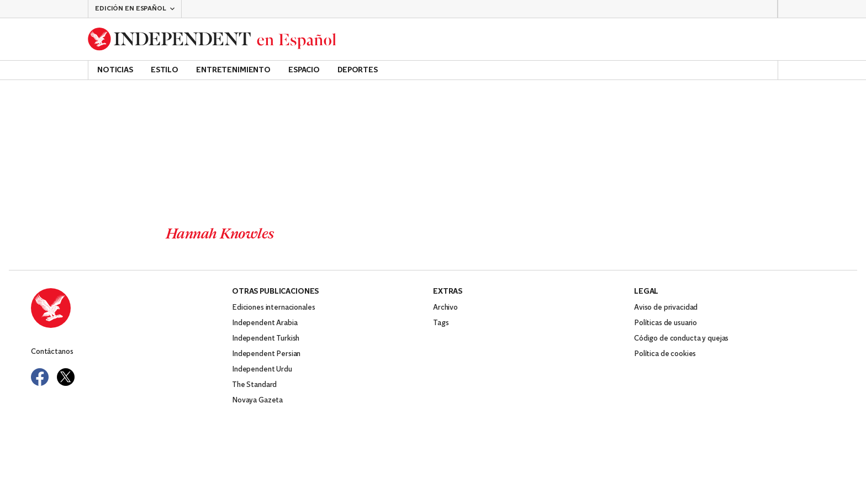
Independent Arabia (265, 323)
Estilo (165, 70)
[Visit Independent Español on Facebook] (40, 377)
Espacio (304, 70)
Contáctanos (52, 352)
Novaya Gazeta (257, 400)
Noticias (115, 70)
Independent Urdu (262, 370)
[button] (135, 9)
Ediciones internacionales (274, 308)
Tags (441, 323)
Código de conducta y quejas (681, 339)
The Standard (254, 385)
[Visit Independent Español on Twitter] (66, 377)
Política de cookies (665, 354)
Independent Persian (266, 354)
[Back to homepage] (212, 39)
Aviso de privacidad (666, 308)
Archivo (445, 308)
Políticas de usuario (666, 323)
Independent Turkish (266, 339)
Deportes (358, 70)
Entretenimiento (233, 70)
